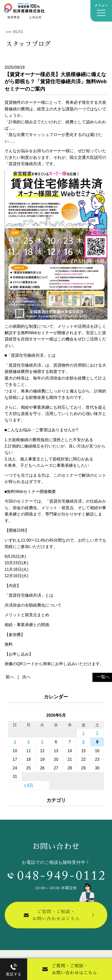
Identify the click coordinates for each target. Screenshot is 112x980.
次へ (26, 677)
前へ (10, 677)
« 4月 (28, 785)
